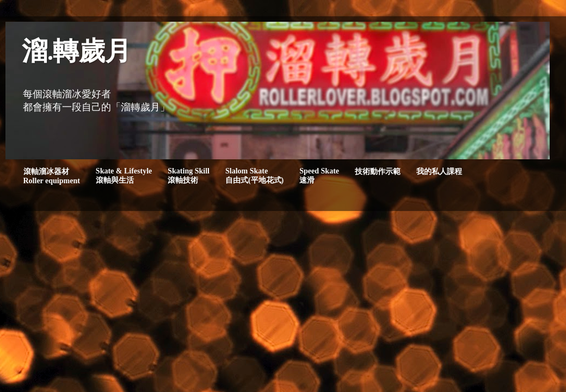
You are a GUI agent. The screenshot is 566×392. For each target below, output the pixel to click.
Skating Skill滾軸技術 (189, 176)
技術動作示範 (378, 172)
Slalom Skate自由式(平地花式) (254, 176)
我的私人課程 (439, 172)
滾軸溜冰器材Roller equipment (52, 176)
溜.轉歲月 (76, 53)
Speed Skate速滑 (319, 176)
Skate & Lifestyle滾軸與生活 (124, 176)
